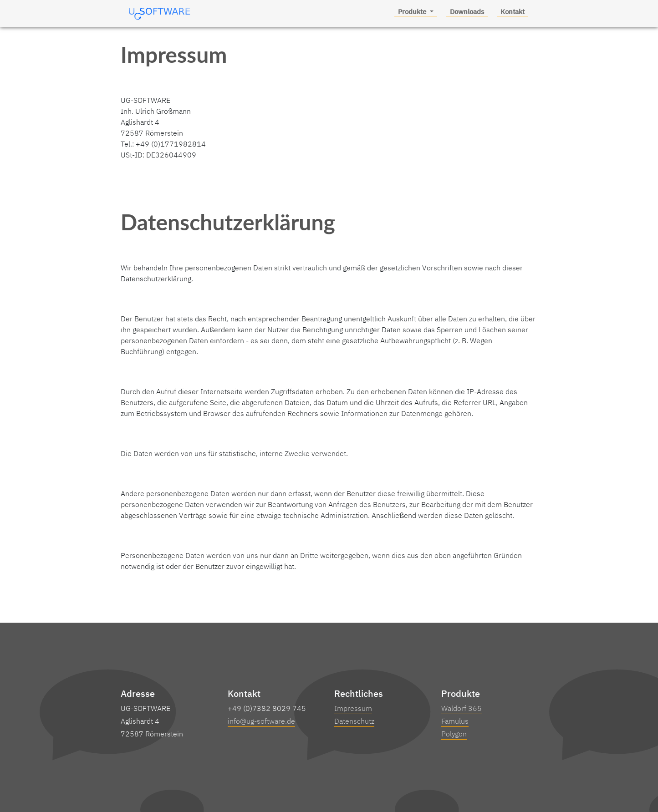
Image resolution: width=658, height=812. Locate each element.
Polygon (454, 734)
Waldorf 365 (462, 708)
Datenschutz (354, 721)
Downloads (467, 12)
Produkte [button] (413, 12)
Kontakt (513, 12)
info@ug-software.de (261, 721)
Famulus (455, 721)
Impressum (353, 708)
